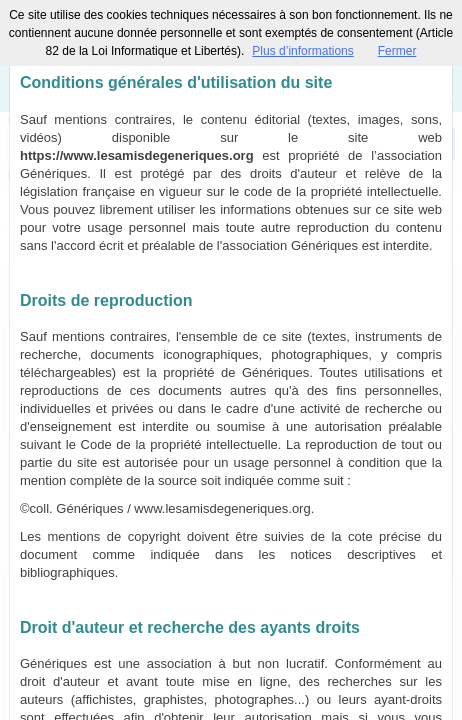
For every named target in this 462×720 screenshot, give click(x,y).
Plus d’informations (302, 51)
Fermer (397, 51)
